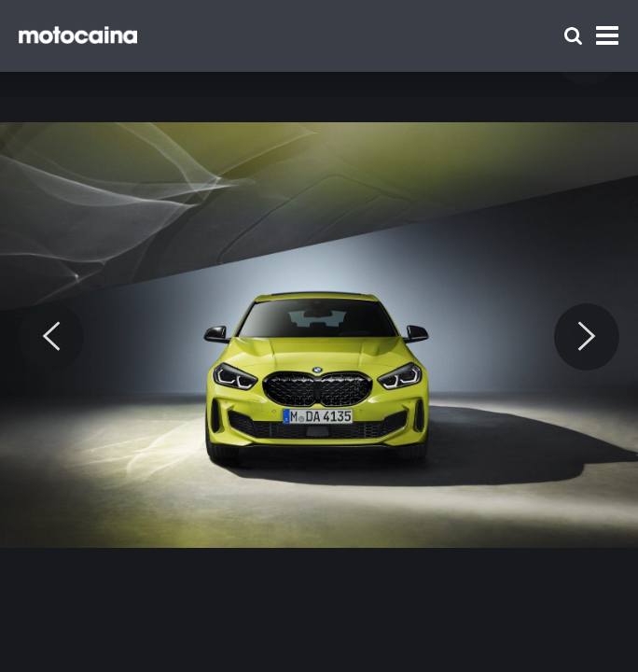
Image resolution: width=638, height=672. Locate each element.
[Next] (587, 337)
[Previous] (51, 337)
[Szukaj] (573, 36)
